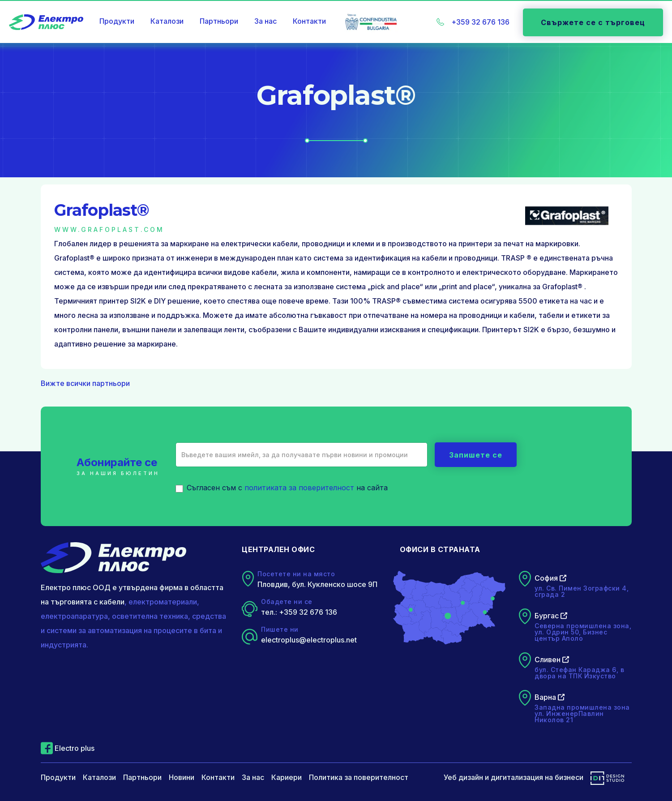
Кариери (287, 777)
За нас (265, 21)
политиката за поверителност (299, 488)
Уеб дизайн (463, 777)
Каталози (167, 21)
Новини (182, 777)
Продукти (117, 21)
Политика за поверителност (359, 777)
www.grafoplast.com (109, 229)
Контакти (309, 21)
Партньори (219, 21)
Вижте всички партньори (85, 383)
